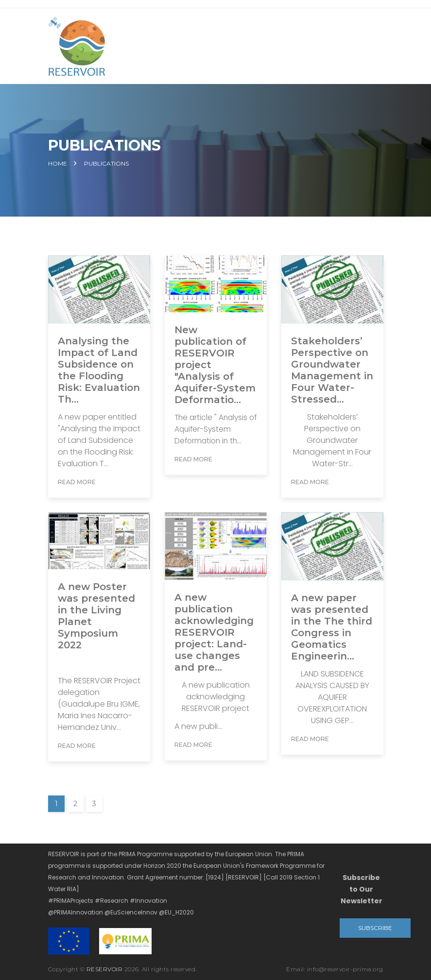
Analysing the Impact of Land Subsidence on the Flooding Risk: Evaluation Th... (99, 370)
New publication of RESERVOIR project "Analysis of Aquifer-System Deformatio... (215, 365)
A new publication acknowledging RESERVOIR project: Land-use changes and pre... (214, 632)
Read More (77, 482)
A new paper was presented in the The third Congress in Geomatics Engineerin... (332, 627)
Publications (106, 164)
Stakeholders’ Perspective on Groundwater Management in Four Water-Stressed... (332, 370)
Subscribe (375, 928)
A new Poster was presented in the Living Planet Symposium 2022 (96, 616)
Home (58, 164)
